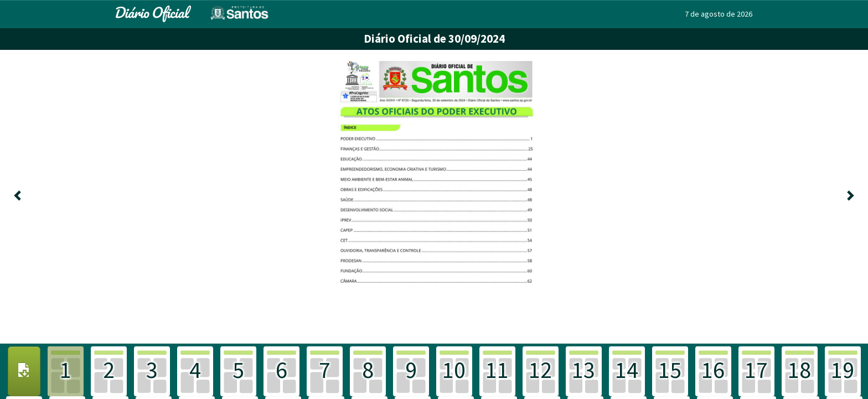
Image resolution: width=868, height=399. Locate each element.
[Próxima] (850, 197)
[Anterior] (18, 197)
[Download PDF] (24, 371)
